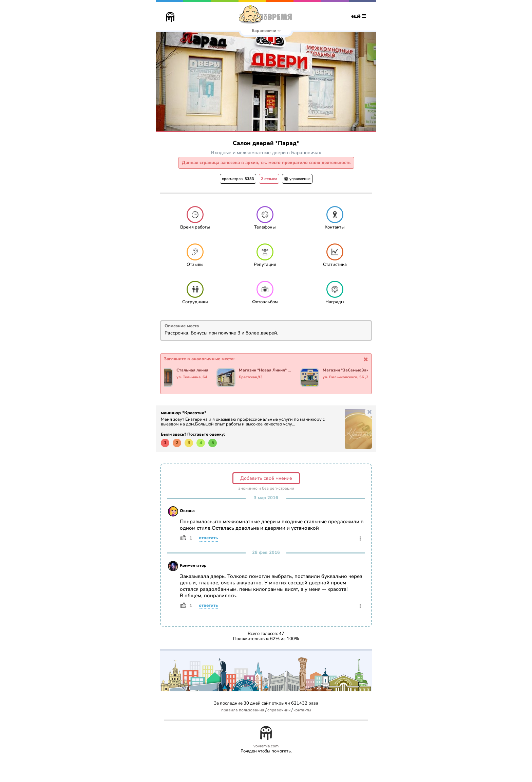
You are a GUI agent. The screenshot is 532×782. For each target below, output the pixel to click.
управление (297, 179)
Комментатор (193, 565)
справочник (279, 710)
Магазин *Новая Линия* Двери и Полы (267, 370)
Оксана (187, 511)
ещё (359, 16)
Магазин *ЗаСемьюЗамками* (350, 370)
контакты (302, 710)
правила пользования (243, 710)
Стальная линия (193, 370)
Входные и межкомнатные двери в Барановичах (266, 153)
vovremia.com (266, 746)
